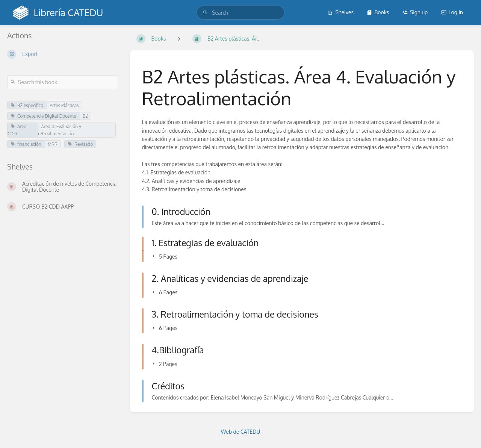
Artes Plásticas (64, 105)
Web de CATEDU (241, 432)
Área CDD (17, 130)
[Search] (205, 13)
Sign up (415, 12)
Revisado (80, 144)
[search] (240, 13)
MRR (53, 144)
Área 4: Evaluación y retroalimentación (60, 130)
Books (378, 12)
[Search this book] (63, 82)
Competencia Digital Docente (43, 116)
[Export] (63, 54)
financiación (26, 144)
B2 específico (27, 105)
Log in (452, 12)
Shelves (341, 12)
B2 (85, 116)
